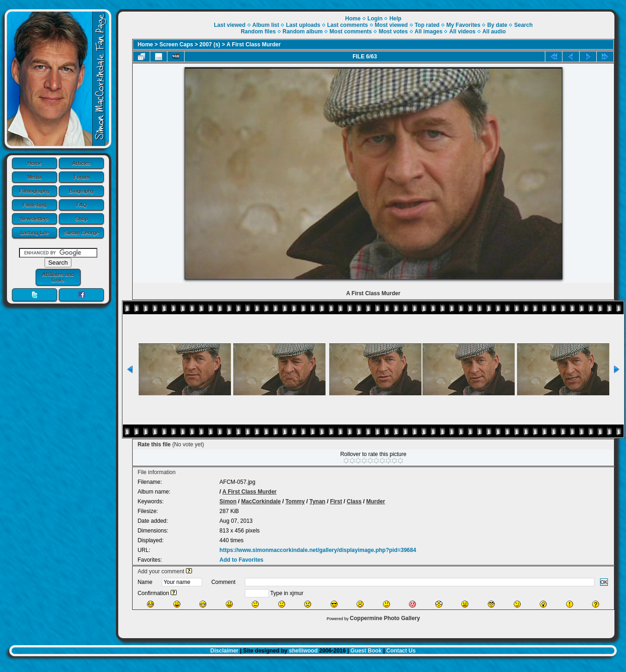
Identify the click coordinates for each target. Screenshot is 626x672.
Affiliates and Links (58, 277)
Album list (266, 25)
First (336, 501)
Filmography (34, 191)
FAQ (81, 205)
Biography (82, 191)
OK (604, 582)
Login (375, 19)
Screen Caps (176, 44)
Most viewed (391, 25)
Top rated (427, 25)
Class (354, 501)
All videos (463, 32)
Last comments (347, 25)
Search (524, 25)
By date (497, 25)
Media (35, 177)
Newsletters (34, 219)
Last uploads (303, 25)
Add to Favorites (241, 560)
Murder (376, 501)
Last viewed (230, 25)
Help (396, 19)
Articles (82, 163)
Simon (228, 501)
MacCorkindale (261, 501)
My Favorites (463, 25)
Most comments (351, 32)
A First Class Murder (254, 44)
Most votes (393, 32)
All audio (494, 32)
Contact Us (401, 651)
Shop (82, 219)
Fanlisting (34, 205)
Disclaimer (225, 651)
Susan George (81, 233)
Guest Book (366, 651)
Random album (303, 32)
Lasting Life (34, 233)
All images (428, 32)
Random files (258, 32)
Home (35, 163)
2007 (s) (210, 44)
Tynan (317, 501)
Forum (82, 177)
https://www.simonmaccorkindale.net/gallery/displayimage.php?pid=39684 (318, 550)
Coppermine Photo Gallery (385, 618)
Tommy (295, 501)
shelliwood (303, 651)
